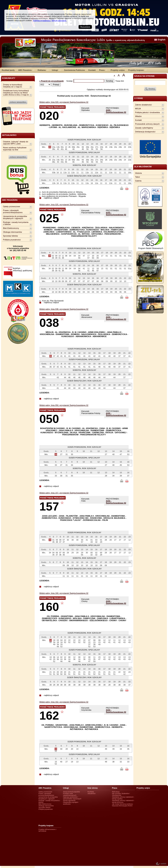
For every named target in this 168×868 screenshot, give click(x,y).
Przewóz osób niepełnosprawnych (70, 794)
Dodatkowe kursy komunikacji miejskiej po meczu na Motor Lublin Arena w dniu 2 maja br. (16, 93)
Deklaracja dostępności (145, 132)
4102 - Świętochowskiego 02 (116, 111)
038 (49, 323)
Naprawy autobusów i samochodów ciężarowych (72, 798)
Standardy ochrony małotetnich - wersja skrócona (123, 801)
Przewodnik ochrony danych (147, 124)
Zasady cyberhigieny (144, 128)
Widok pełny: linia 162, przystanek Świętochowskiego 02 (64, 702)
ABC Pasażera (25, 70)
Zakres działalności (143, 105)
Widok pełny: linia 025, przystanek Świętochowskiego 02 (64, 205)
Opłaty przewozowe (12, 206)
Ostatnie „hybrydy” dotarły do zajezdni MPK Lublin (16, 143)
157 (49, 506)
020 (49, 116)
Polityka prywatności (12, 240)
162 (49, 715)
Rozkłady (91, 792)
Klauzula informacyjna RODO (122, 806)
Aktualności (92, 794)
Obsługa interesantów (12, 232)
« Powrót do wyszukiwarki (52, 81)
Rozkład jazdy (8, 70)
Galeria (138, 181)
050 (49, 419)
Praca (102, 70)
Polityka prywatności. (42, 20)
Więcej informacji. (59, 20)
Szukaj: (70, 81)
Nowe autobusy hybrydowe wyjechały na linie (15, 149)
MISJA (138, 109)
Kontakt (92, 70)
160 (49, 607)
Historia (138, 173)
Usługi (55, 70)
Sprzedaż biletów (10, 236)
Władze (138, 116)
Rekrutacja (116, 792)
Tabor (138, 177)
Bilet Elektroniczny (11, 228)
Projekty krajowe (137, 70)
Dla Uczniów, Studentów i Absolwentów (121, 794)
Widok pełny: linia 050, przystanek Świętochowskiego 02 (64, 405)
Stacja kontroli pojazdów (71, 792)
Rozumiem (85, 27)
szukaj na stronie (144, 76)
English (162, 40)
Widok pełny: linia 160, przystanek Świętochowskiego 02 (64, 593)
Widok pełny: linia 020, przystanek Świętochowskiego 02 (64, 102)
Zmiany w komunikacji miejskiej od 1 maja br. (13, 86)
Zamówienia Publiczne (74, 70)
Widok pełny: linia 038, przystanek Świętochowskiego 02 (64, 309)
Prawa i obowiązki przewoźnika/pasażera (13, 211)
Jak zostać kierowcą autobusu (122, 804)
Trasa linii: (120, 81)
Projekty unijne (118, 70)
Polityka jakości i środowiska (147, 112)
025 (49, 218)
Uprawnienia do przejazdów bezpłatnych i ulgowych (15, 217)
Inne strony (93, 788)
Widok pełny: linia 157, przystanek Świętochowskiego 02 (64, 493)
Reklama (42, 70)
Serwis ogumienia (69, 801)
